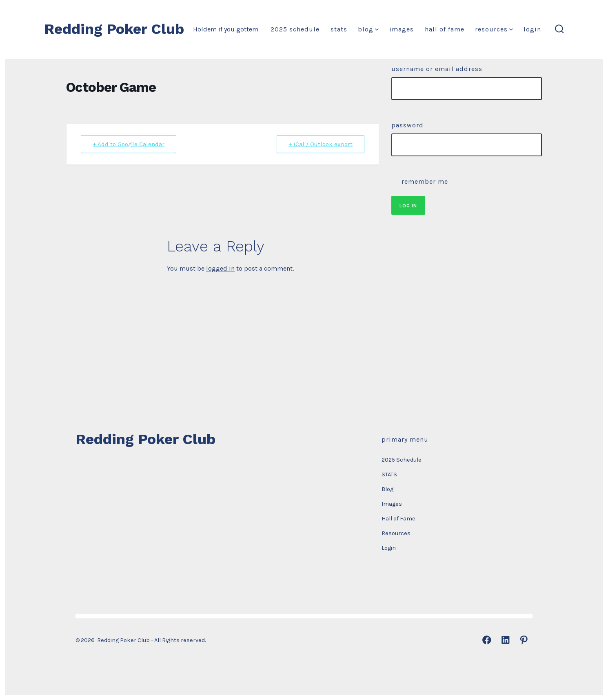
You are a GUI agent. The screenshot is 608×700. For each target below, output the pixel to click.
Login (532, 29)
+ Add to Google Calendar (129, 144)
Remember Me (420, 181)
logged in (220, 268)
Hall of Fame (445, 29)
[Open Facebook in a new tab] (487, 640)
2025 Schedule (295, 29)
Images (402, 29)
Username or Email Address (437, 69)
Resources (494, 29)
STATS (339, 29)
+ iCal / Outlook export (321, 144)
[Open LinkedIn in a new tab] (506, 640)
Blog (368, 29)
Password (407, 125)
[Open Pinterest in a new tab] (524, 640)
